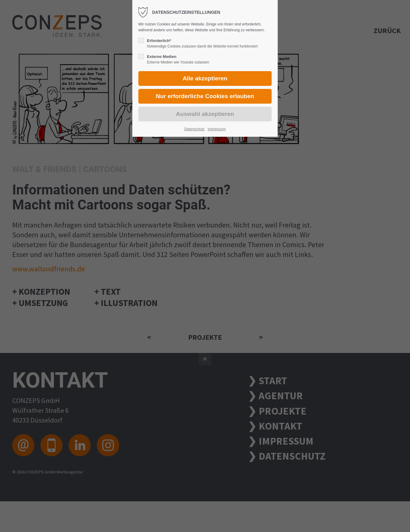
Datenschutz (194, 129)
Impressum (216, 129)
